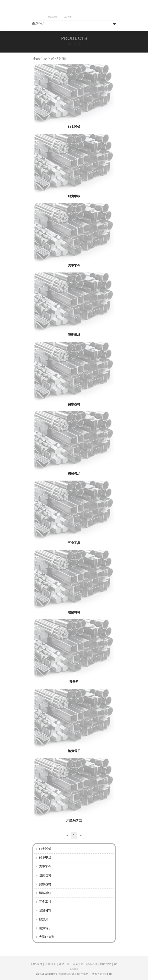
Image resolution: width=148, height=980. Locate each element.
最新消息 (50, 977)
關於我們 (37, 977)
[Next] (81, 861)
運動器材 (74, 361)
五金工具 (74, 569)
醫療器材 (74, 430)
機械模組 (74, 500)
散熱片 (74, 708)
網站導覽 (53, 17)
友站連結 (68, 17)
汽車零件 (74, 291)
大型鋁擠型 (74, 846)
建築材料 (74, 638)
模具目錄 (92, 977)
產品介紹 (64, 977)
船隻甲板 (74, 222)
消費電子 (74, 777)
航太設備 (74, 153)
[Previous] (67, 861)
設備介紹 (78, 977)
